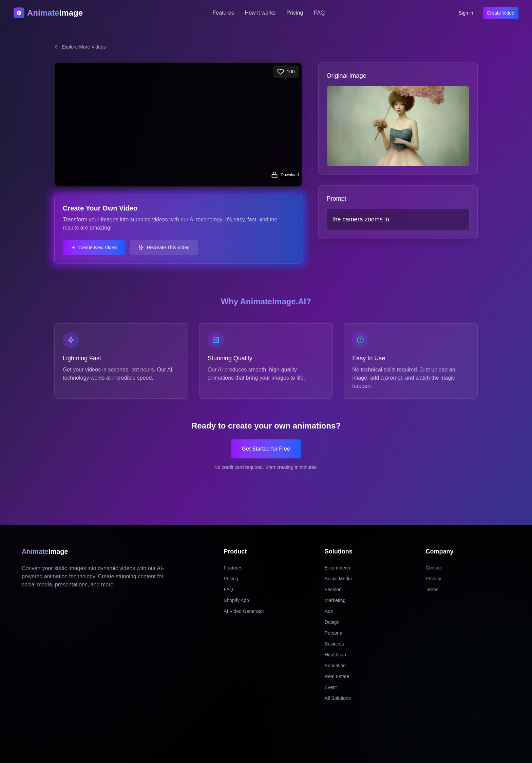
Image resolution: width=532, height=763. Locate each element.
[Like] (286, 72)
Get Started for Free (266, 449)
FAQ (319, 13)
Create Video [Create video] (501, 13)
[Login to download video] (285, 175)
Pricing (295, 13)
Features (223, 13)
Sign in (466, 13)
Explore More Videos (80, 47)
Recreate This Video (164, 248)
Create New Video (94, 248)
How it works (260, 13)
